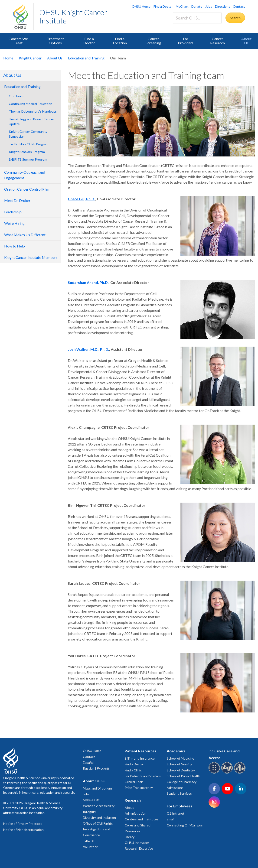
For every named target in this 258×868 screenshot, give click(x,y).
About (129, 808)
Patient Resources (140, 751)
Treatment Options (55, 41)
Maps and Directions (98, 788)
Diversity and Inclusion (99, 818)
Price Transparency (139, 788)
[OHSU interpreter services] (240, 773)
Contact (239, 6)
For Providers (186, 41)
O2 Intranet (176, 813)
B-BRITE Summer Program (28, 159)
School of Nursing (180, 764)
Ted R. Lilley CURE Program (29, 144)
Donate (197, 6)
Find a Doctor (163, 6)
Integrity (89, 812)
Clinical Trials (134, 782)
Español (89, 762)
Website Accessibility (99, 806)
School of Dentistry (181, 770)
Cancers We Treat (18, 41)
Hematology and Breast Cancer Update (31, 121)
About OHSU (94, 781)
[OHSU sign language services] (228, 773)
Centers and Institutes (142, 819)
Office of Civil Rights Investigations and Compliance (98, 829)
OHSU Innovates (137, 843)
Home (8, 58)
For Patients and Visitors (143, 776)
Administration (136, 813)
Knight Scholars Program (27, 152)
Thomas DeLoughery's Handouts (33, 111)
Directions (223, 6)
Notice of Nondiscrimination (23, 830)
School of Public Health (183, 776)
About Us (246, 41)
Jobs (209, 6)
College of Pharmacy (182, 782)
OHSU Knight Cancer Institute (73, 16)
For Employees (180, 806)
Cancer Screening (153, 41)
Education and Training (86, 58)
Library (130, 837)
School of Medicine (180, 758)
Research (133, 800)
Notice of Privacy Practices (23, 824)
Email (170, 819)
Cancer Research (217, 41)
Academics (176, 751)
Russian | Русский (96, 768)
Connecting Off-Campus (185, 825)
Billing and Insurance (140, 758)
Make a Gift (91, 800)
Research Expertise (139, 848)
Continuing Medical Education (31, 104)
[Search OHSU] (197, 18)
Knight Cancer (30, 58)
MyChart (182, 6)
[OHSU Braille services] (215, 773)
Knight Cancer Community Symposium (28, 134)
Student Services (179, 793)
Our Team (16, 96)
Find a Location (120, 41)
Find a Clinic (133, 770)
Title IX (88, 841)
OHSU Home (141, 6)
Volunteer (90, 847)
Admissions (175, 788)
